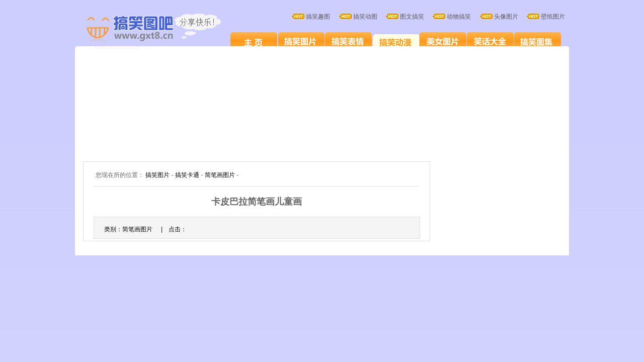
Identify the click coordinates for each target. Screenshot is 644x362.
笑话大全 (490, 41)
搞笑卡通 (396, 41)
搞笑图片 (301, 41)
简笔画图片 (220, 175)
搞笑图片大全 (165, 29)
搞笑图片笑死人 (254, 41)
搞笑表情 (348, 41)
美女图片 (443, 41)
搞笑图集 (538, 41)
